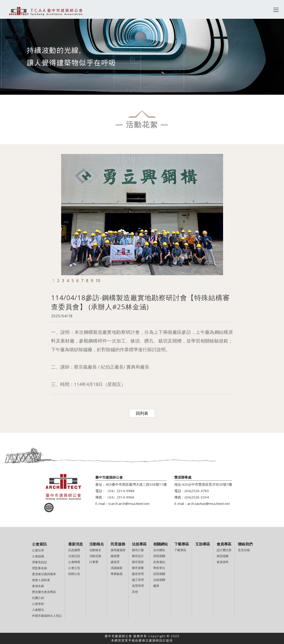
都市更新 (138, 562)
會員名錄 (38, 586)
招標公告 (74, 574)
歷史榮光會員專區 (44, 592)
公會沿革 (38, 550)
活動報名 (95, 550)
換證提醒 (223, 556)
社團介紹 (38, 598)
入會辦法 (38, 610)
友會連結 (159, 562)
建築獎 (115, 556)
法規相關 (159, 580)
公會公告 (74, 568)
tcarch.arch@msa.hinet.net (129, 504)
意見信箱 (244, 550)
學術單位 (159, 568)
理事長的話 (40, 562)
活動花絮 (95, 556)
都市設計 (138, 556)
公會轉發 (74, 562)
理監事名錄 (40, 568)
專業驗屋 (117, 574)
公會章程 (38, 604)
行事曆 (94, 562)
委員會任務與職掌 (44, 574)
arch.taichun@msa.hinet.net (209, 504)
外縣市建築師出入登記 (47, 616)
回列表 (142, 413)
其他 (135, 592)
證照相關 (159, 556)
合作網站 (159, 550)
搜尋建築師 (118, 550)
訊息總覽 (74, 550)
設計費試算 (224, 550)
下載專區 (180, 550)
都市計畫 (138, 550)
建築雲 (115, 562)
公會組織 (38, 556)
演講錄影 (117, 568)
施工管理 (138, 580)
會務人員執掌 (41, 580)
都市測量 (138, 568)
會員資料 (223, 562)
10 (98, 280)
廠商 (156, 586)
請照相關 (159, 574)
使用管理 (138, 586)
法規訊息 (74, 556)
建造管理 (138, 574)
